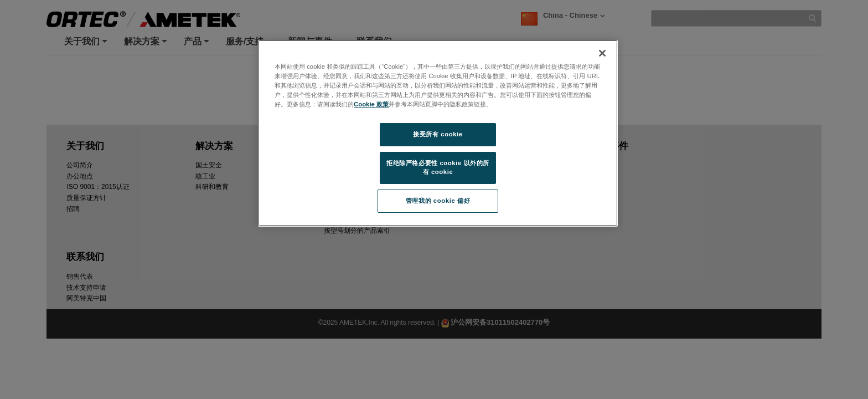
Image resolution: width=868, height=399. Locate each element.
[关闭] (602, 53)
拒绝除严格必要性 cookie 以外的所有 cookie (438, 167)
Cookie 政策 (371, 104)
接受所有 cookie (438, 134)
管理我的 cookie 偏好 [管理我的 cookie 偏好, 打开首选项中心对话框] (438, 201)
